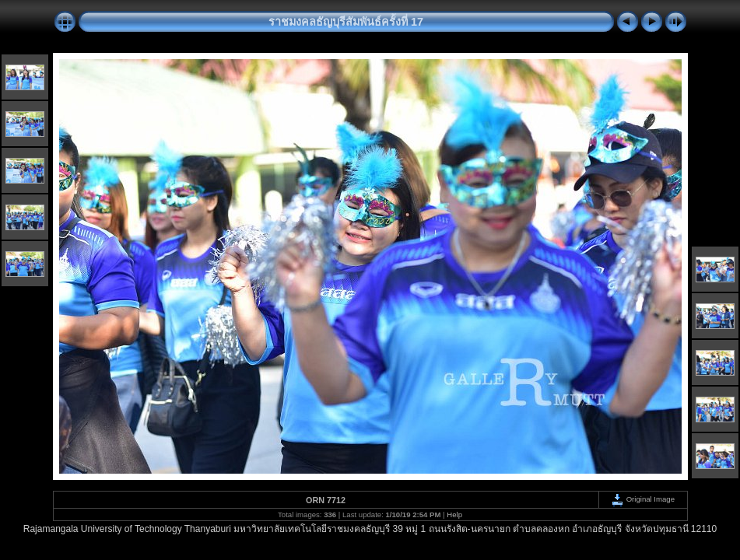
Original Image (643, 499)
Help (454, 514)
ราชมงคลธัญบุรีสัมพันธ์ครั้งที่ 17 (346, 22)
